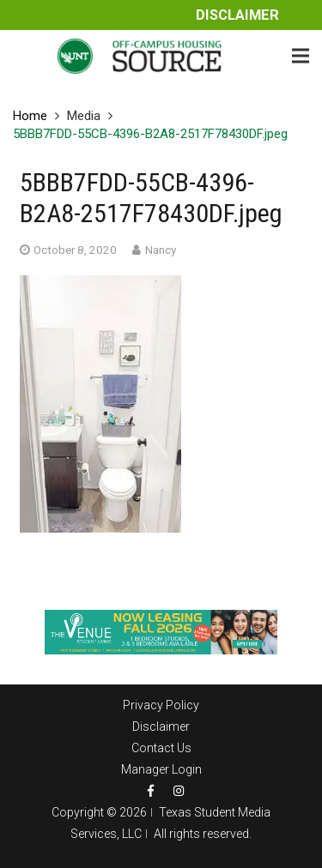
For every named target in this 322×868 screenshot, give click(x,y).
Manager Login (161, 769)
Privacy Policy (161, 705)
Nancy (161, 250)
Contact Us (161, 748)
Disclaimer (237, 15)
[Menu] (301, 56)
